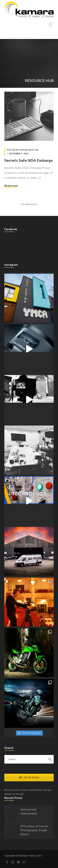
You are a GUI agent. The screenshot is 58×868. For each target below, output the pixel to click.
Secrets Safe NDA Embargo (29, 160)
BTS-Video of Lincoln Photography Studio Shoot (34, 830)
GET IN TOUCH (29, 778)
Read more (11, 186)
